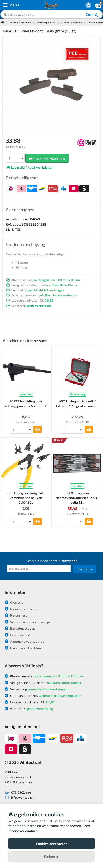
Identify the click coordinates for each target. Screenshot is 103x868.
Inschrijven (85, 569)
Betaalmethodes (20, 628)
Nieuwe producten (21, 609)
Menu (11, 5)
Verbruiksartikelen (20, 22)
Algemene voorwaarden (25, 641)
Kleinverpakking (46, 22)
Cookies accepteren (52, 844)
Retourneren (17, 615)
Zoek (92, 15)
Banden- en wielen (71, 22)
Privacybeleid (17, 635)
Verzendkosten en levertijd (27, 622)
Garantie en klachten (23, 648)
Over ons (14, 602)
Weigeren (52, 856)
